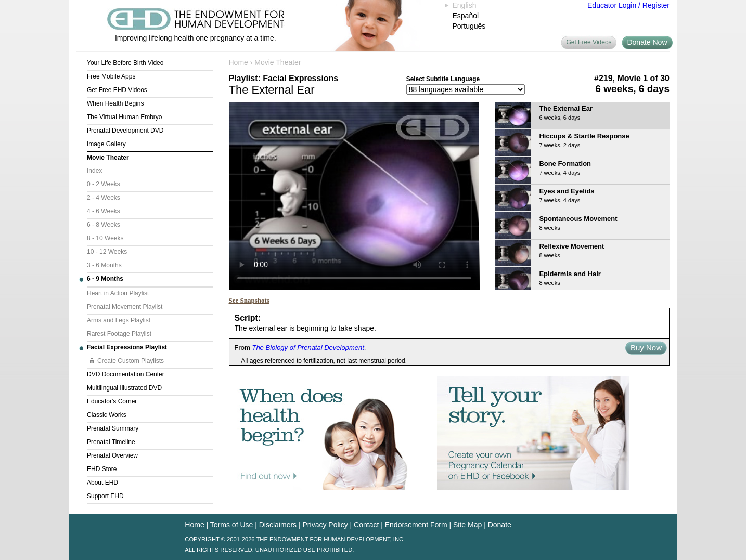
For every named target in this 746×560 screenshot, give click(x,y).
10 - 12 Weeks (107, 252)
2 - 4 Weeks (104, 198)
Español (466, 16)
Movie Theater (108, 158)
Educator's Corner (112, 401)
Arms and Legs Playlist (119, 320)
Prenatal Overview (112, 455)
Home (239, 62)
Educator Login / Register (628, 5)
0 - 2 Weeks (104, 184)
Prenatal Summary (113, 428)
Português (469, 26)
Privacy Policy (325, 525)
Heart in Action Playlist (118, 293)
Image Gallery (106, 144)
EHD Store (102, 469)
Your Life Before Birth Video (125, 63)
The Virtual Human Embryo (125, 117)
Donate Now (647, 42)
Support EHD (105, 496)
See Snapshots (249, 300)
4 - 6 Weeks (104, 211)
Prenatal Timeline (111, 442)
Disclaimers (278, 525)
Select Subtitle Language (443, 79)
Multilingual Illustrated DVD (124, 388)
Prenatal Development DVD (125, 131)
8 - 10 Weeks (105, 238)
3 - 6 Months (104, 265)
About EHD (102, 483)
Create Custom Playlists (131, 361)
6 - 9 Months (105, 279)
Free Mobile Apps (111, 76)
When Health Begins (115, 103)
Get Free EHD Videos (117, 90)
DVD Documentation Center (126, 374)
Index (94, 171)
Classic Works (107, 415)
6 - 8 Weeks (104, 225)
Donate (500, 525)
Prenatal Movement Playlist (125, 307)
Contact (366, 525)
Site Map (467, 525)
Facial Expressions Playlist (127, 347)
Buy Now (646, 348)
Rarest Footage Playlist (119, 334)
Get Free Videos (589, 42)
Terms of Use (231, 525)
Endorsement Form (416, 525)
